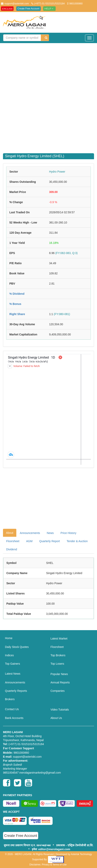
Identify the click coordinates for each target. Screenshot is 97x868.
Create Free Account (28, 9)
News (50, 533)
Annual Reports (60, 682)
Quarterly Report (49, 541)
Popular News (59, 674)
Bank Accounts (14, 718)
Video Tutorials (60, 710)
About (10, 533)
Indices (9, 655)
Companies (58, 691)
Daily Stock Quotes (17, 647)
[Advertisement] (48, 96)
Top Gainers (12, 664)
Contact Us (12, 709)
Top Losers (57, 664)
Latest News (13, 674)
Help (49, 8)
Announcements (30, 533)
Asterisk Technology (81, 854)
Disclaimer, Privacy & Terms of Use (48, 865)
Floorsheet (13, 541)
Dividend (12, 549)
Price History (68, 533)
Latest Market (59, 639)
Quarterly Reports (16, 691)
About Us (56, 718)
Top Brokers (58, 655)
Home (9, 638)
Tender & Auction (77, 541)
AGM (29, 541)
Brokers (10, 699)
